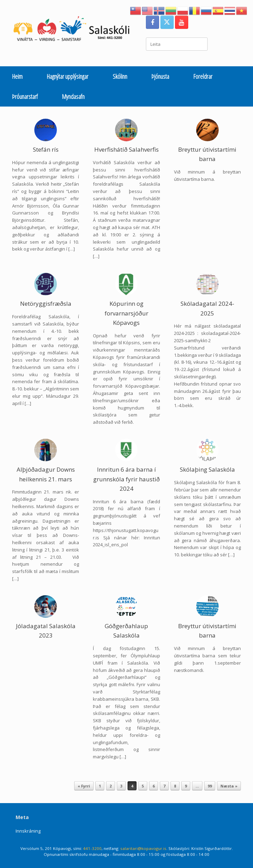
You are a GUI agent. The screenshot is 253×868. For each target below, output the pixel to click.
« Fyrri (84, 786)
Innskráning (28, 831)
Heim (17, 76)
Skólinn (120, 76)
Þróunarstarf (25, 96)
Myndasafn (73, 96)
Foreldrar (203, 76)
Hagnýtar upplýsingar (68, 76)
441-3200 (92, 848)
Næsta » (229, 786)
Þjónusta (160, 76)
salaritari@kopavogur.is (143, 848)
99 (210, 786)
